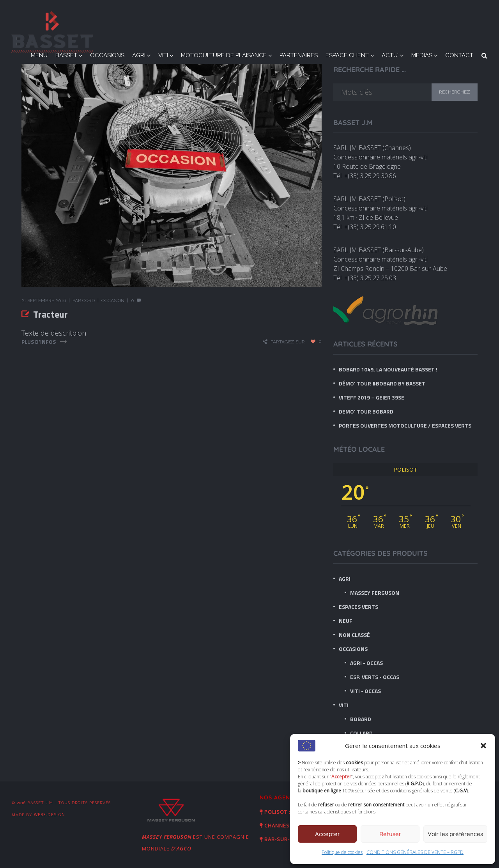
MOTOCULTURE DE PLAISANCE (224, 55)
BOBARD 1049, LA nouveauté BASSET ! (388, 369)
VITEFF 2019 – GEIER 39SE (372, 397)
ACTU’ (390, 55)
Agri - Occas (366, 663)
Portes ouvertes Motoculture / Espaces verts (405, 425)
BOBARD (361, 719)
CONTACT (459, 55)
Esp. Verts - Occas (375, 677)
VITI (163, 55)
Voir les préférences (455, 834)
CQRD (88, 301)
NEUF (346, 621)
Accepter (327, 834)
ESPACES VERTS (358, 607)
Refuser (390, 834)
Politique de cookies (342, 852)
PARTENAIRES (299, 55)
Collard (361, 733)
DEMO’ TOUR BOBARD (366, 411)
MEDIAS (422, 55)
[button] (483, 746)
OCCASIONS (107, 55)
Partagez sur (288, 342)
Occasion (113, 301)
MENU (39, 55)
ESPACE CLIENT (347, 55)
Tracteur (50, 314)
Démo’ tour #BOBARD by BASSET (382, 383)
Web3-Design (50, 815)
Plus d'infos (39, 342)
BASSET (66, 55)
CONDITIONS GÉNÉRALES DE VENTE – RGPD (415, 852)
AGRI (139, 55)
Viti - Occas (365, 691)
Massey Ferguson (375, 593)
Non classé (354, 635)
